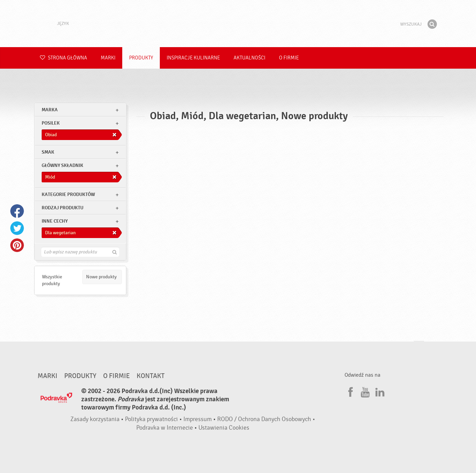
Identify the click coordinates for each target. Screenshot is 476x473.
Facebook (17, 211)
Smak (48, 152)
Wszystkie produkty (52, 280)
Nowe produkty (101, 277)
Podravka (238, 24)
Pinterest (17, 245)
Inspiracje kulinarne (193, 58)
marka (50, 110)
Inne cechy (55, 221)
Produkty (141, 58)
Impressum (198, 419)
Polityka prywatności (151, 419)
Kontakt (151, 376)
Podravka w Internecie (165, 428)
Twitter (17, 228)
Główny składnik (62, 165)
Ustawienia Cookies (224, 428)
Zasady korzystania (95, 419)
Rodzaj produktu (62, 208)
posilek (51, 123)
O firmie (289, 58)
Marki (108, 58)
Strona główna (64, 58)
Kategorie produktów (68, 194)
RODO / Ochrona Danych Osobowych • (266, 419)
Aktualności (249, 58)
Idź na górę (419, 347)
